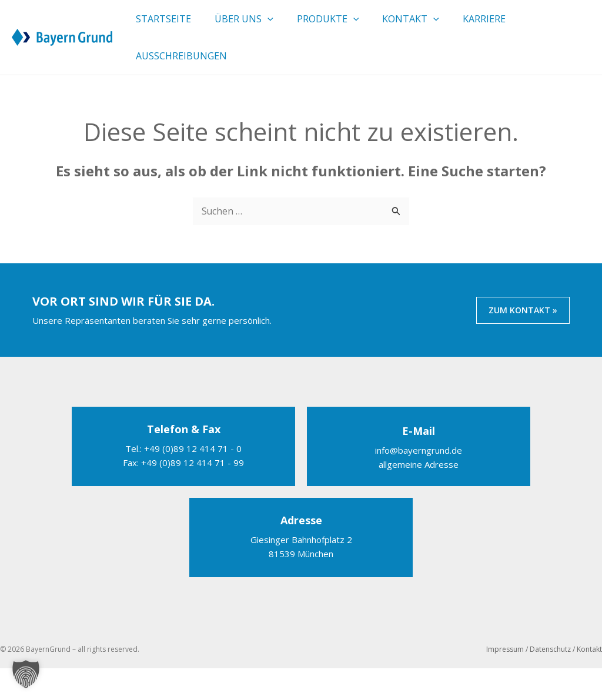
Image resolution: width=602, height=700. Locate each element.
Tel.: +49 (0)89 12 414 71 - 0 (183, 480)
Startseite (163, 26)
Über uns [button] (244, 26)
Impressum (505, 681)
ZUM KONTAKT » (523, 342)
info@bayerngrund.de (419, 482)
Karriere (484, 26)
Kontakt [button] (411, 26)
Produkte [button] (328, 26)
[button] (267, 26)
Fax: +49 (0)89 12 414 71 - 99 (183, 494)
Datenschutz (550, 681)
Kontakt (589, 681)
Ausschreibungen (181, 79)
